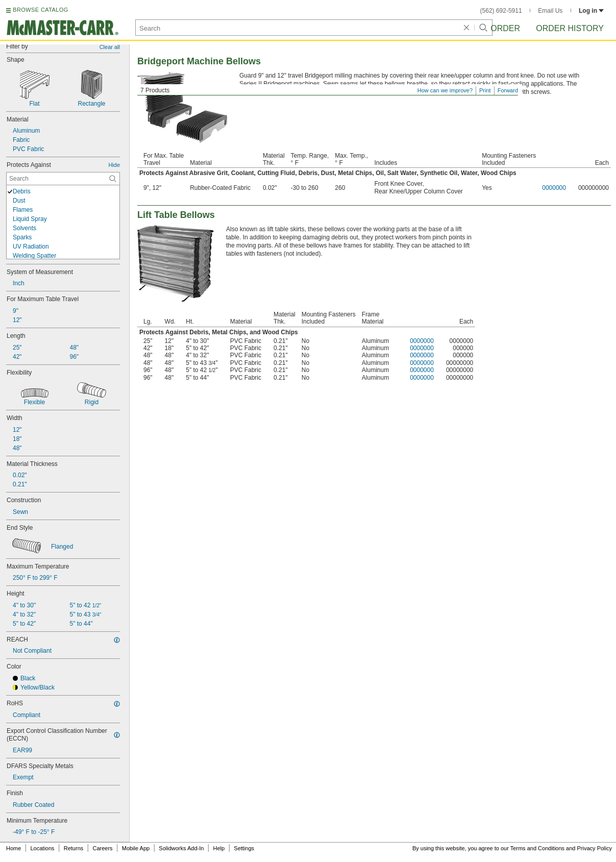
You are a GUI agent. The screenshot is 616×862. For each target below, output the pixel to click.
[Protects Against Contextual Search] (63, 179)
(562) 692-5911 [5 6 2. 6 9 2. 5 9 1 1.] (501, 11)
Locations (43, 848)
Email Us (550, 11)
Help (219, 848)
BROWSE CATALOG (40, 10)
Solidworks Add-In (181, 848)
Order (505, 28)
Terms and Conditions (537, 848)
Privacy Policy (595, 848)
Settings (244, 848)
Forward (508, 90)
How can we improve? (445, 90)
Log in (591, 11)
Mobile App (136, 848)
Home (14, 848)
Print (485, 90)
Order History (570, 28)
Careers (102, 848)
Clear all (110, 47)
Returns (74, 848)
